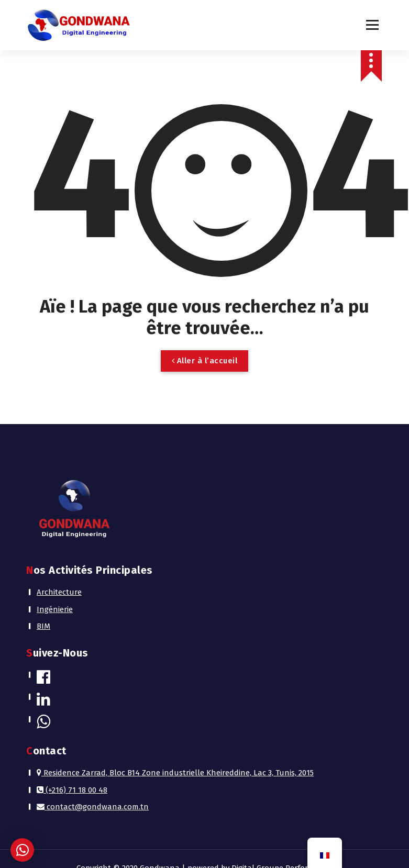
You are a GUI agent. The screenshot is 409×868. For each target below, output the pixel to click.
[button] (22, 850)
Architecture (59, 592)
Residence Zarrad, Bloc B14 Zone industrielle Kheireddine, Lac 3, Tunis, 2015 (175, 773)
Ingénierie (55, 609)
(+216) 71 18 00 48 (72, 790)
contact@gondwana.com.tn (93, 807)
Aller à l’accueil (205, 361)
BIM (43, 626)
